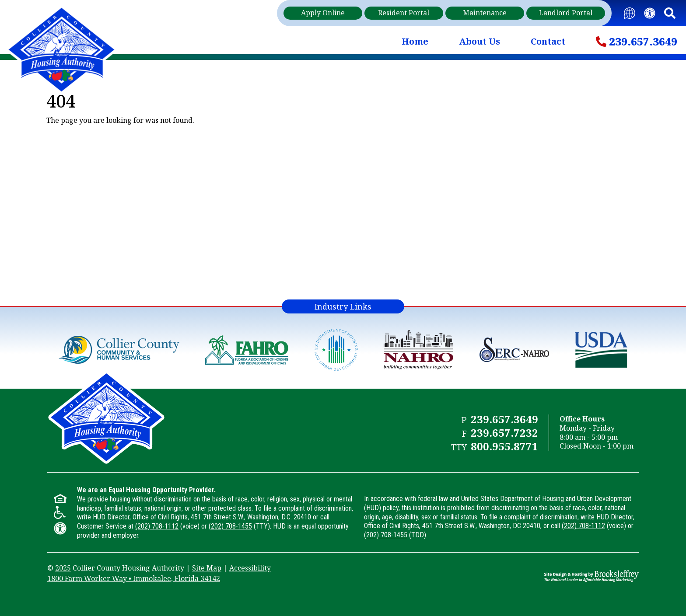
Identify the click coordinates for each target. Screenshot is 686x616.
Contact (548, 41)
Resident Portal (404, 13)
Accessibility (250, 568)
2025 (63, 568)
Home (415, 41)
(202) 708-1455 (230, 526)
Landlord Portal (566, 13)
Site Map (207, 568)
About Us (479, 41)
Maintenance (485, 13)
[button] (670, 13)
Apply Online (323, 13)
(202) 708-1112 (157, 526)
